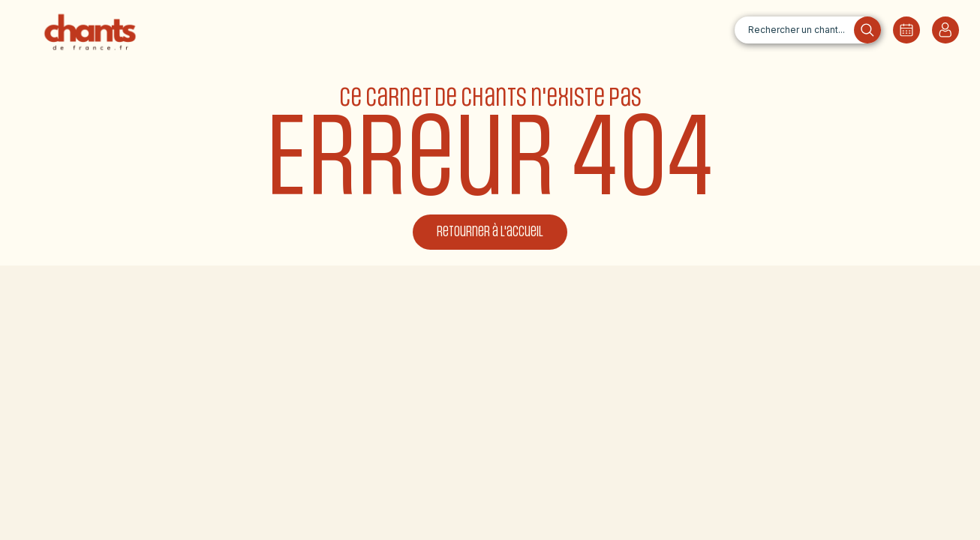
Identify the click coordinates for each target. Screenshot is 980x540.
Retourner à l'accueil (490, 232)
